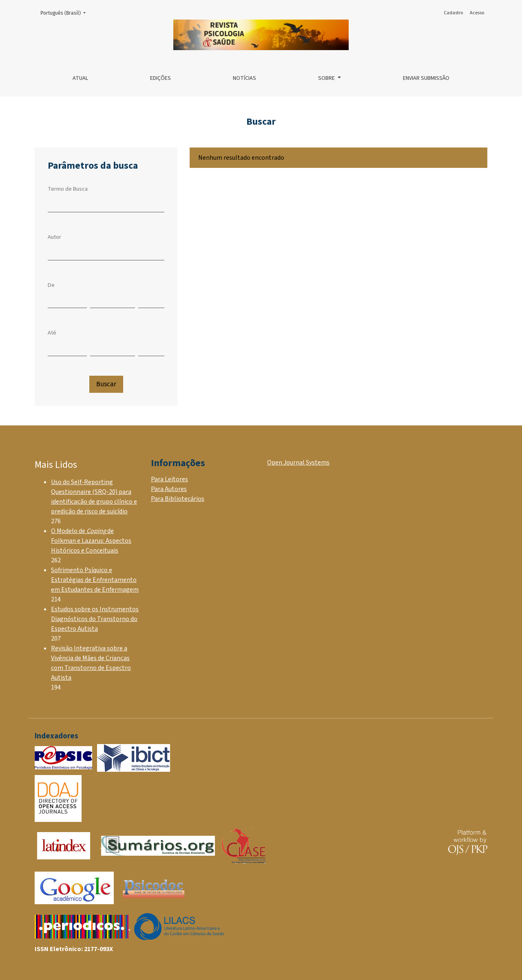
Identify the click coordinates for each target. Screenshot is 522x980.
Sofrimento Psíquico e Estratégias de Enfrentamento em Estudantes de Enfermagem (95, 580)
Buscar (106, 384)
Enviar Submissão (426, 78)
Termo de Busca (68, 189)
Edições (160, 78)
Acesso (477, 13)
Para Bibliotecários (178, 499)
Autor (54, 237)
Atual (80, 78)
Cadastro (453, 13)
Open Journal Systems (298, 462)
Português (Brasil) (65, 12)
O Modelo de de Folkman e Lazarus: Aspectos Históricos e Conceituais (91, 541)
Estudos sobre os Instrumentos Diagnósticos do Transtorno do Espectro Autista (95, 619)
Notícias (244, 78)
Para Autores (169, 489)
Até (52, 333)
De (51, 285)
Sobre (327, 78)
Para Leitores (169, 479)
